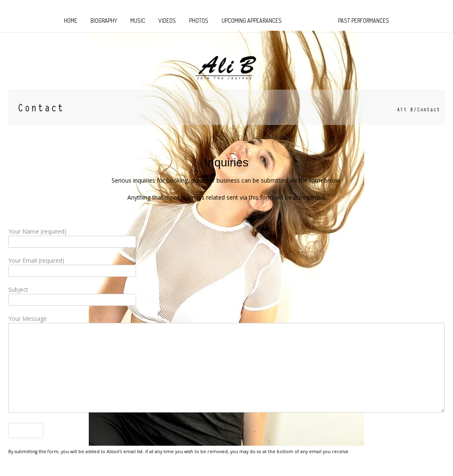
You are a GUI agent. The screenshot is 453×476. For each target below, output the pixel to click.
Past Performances (364, 21)
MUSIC (138, 21)
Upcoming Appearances (252, 21)
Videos (167, 21)
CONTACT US (310, 21)
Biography (104, 21)
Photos (199, 21)
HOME (71, 21)
